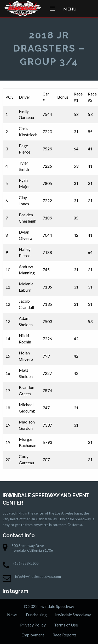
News (12, 615)
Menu (70, 9)
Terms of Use (66, 625)
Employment (33, 635)
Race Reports (65, 635)
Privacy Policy (33, 625)
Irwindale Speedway (73, 615)
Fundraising (36, 615)
